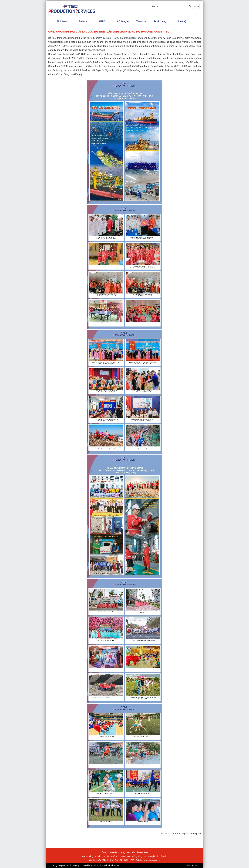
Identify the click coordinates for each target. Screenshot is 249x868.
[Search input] (169, 6)
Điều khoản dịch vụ (91, 865)
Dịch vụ (83, 21)
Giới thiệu (62, 21)
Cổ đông (122, 21)
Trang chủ (54, 833)
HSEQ (102, 21)
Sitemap (76, 865)
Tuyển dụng (160, 21)
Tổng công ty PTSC (61, 865)
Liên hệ (182, 21)
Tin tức (140, 21)
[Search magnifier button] (190, 6)
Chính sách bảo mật (111, 865)
